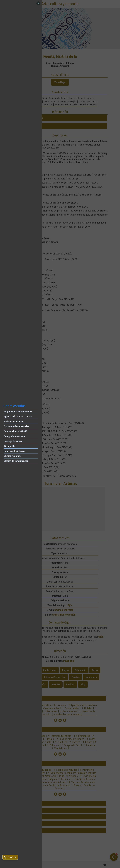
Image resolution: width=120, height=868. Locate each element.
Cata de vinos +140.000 (15, 431)
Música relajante (12, 456)
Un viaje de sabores (13, 441)
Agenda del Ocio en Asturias (18, 416)
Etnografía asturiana (14, 436)
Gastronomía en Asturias (16, 426)
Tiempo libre (10, 446)
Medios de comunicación (16, 461)
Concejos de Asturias (14, 451)
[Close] (38, 3)
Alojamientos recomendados (18, 412)
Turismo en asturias (14, 421)
